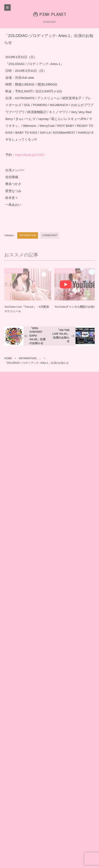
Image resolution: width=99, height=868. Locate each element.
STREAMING (14, 272)
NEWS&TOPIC (65, 272)
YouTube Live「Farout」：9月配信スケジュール (27, 311)
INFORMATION (28, 235)
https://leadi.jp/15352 (30, 155)
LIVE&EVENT (50, 235)
